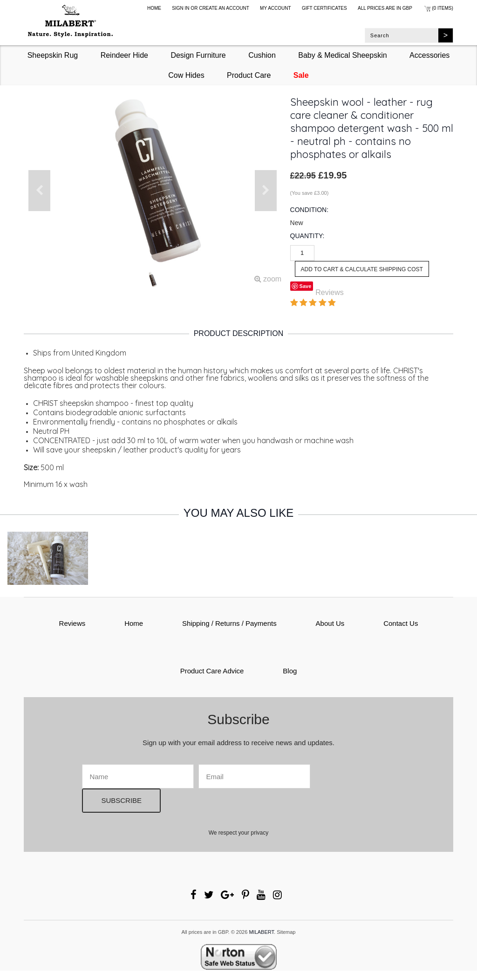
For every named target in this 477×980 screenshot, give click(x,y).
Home (154, 8)
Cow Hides (186, 75)
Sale (301, 75)
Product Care (249, 75)
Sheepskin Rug (53, 55)
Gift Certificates (324, 8)
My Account (276, 8)
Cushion (262, 55)
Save (306, 286)
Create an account (224, 8)
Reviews (329, 292)
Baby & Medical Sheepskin (342, 55)
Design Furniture (198, 55)
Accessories (429, 55)
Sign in (181, 8)
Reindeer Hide (124, 55)
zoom (268, 279)
